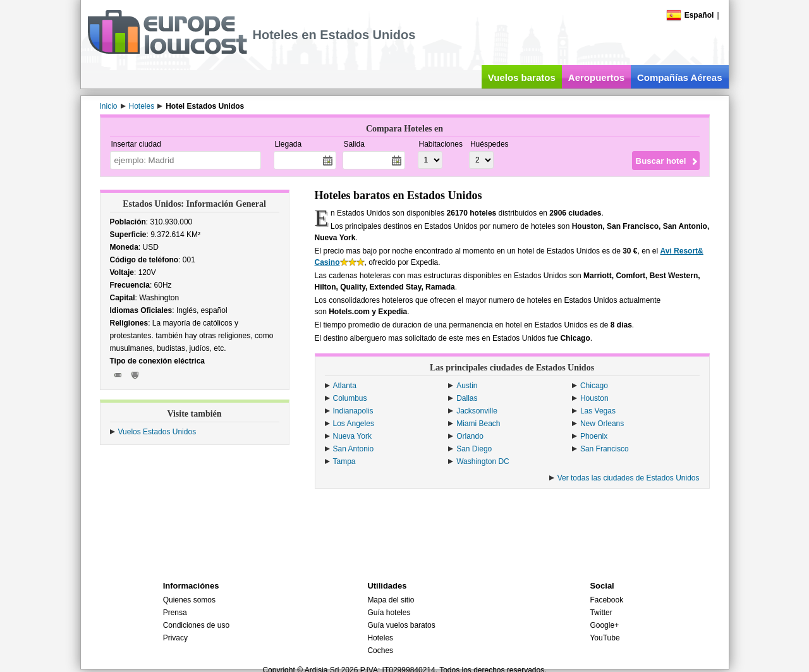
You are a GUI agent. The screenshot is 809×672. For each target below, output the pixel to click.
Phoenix (594, 436)
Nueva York (352, 436)
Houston (594, 398)
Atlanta (345, 386)
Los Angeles (354, 424)
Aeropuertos (596, 77)
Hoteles (380, 638)
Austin (467, 386)
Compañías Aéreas (680, 77)
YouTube (605, 638)
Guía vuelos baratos (401, 625)
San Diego (474, 449)
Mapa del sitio (391, 600)
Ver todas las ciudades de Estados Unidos (629, 478)
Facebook (606, 600)
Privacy (175, 638)
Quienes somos (189, 600)
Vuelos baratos (522, 77)
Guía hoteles (389, 613)
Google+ (604, 625)
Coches (380, 651)
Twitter (601, 613)
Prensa (175, 613)
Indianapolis (353, 411)
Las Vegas (598, 411)
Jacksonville (477, 411)
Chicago (594, 386)
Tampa (344, 461)
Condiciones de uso (196, 625)
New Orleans (602, 424)
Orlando (470, 436)
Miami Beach (478, 424)
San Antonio (354, 449)
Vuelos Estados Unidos (157, 432)
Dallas (467, 398)
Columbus (350, 398)
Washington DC (483, 461)
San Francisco (605, 449)
